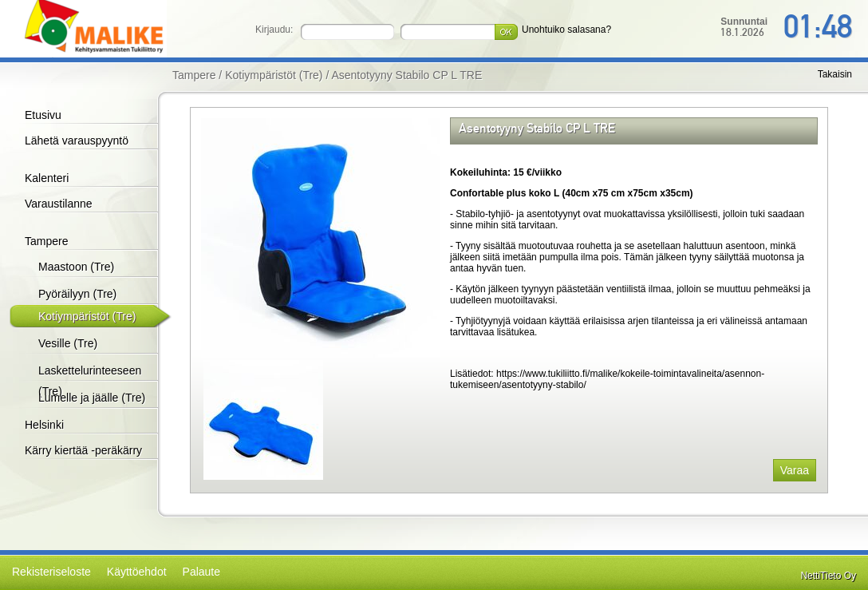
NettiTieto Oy (828, 576)
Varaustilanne (59, 204)
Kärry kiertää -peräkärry (83, 450)
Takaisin (835, 74)
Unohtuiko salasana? (566, 30)
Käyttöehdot (137, 572)
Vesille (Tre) (68, 343)
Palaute (201, 572)
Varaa (795, 470)
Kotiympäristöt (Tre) (87, 316)
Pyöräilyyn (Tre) (77, 294)
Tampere (46, 241)
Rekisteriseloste (51, 572)
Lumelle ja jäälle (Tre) (92, 398)
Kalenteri (47, 178)
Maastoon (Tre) (76, 267)
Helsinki (44, 425)
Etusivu (43, 115)
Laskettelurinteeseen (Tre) (90, 381)
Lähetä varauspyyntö (77, 141)
